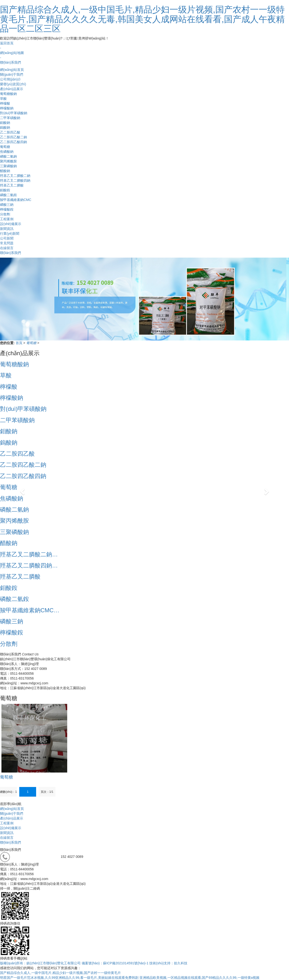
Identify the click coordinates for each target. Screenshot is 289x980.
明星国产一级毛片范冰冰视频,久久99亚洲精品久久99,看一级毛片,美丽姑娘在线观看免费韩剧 (69, 978)
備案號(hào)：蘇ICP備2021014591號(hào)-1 (115, 963)
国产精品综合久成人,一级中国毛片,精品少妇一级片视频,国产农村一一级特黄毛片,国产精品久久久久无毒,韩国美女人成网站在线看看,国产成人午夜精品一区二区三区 (142, 19)
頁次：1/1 (47, 792)
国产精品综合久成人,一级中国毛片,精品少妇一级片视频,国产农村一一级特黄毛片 (60, 973)
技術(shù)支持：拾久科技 (168, 963)
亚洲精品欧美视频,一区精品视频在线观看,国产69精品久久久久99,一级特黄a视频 (200, 978)
